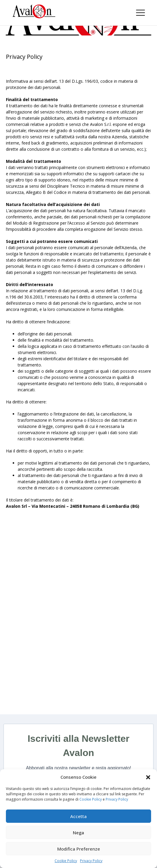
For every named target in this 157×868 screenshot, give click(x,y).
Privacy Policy (117, 799)
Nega (78, 833)
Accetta (78, 816)
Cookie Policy (91, 799)
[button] (148, 777)
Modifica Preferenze (79, 849)
